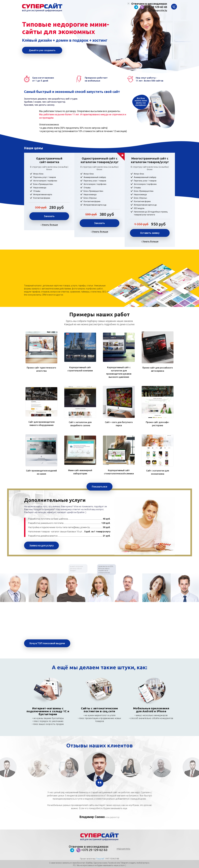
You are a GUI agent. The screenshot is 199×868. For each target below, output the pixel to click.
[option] (14, 588)
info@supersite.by (158, 10)
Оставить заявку (150, 233)
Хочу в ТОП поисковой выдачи (47, 643)
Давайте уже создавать (42, 50)
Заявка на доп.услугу (41, 545)
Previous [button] (49, 767)
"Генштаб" (100, 859)
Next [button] (150, 767)
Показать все (99, 487)
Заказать (49, 216)
